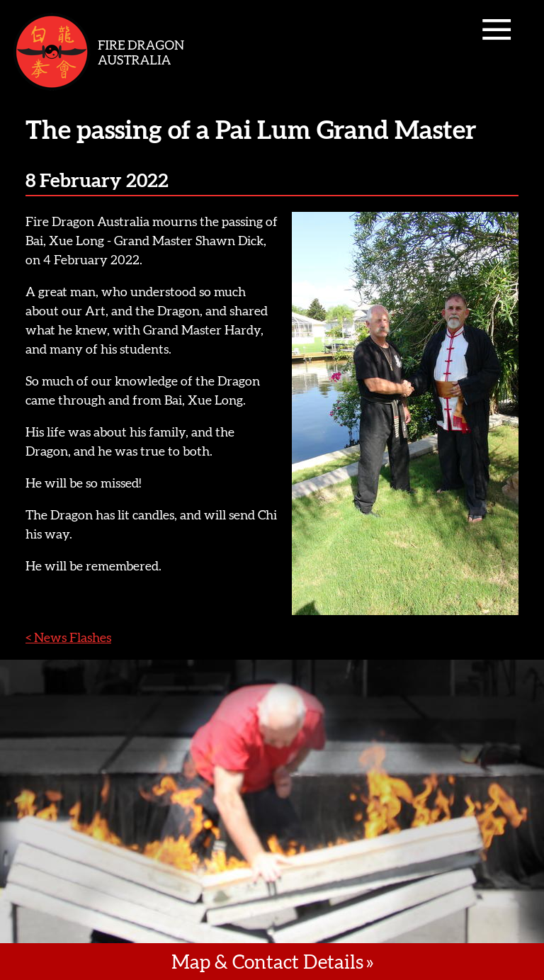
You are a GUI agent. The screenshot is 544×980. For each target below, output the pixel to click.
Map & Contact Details (267, 962)
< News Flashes (68, 637)
